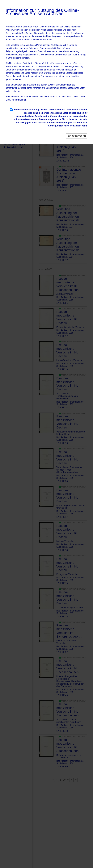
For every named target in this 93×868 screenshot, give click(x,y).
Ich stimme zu (77, 136)
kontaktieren (16, 85)
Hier (76, 97)
